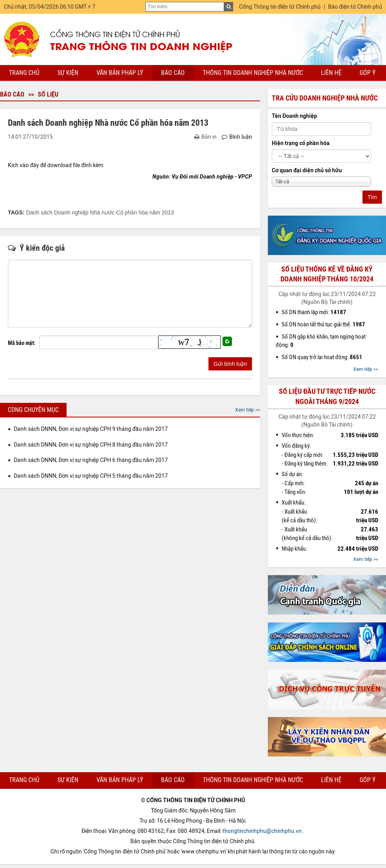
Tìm (372, 197)
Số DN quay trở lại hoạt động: (322, 357)
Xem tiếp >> (248, 410)
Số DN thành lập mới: (314, 312)
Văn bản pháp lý (120, 73)
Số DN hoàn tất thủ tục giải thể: (323, 324)
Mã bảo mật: (22, 343)
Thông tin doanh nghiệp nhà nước (253, 73)
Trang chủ (24, 73)
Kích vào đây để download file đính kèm (56, 165)
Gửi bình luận (230, 364)
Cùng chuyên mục (33, 410)
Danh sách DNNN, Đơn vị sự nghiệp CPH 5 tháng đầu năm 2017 (91, 476)
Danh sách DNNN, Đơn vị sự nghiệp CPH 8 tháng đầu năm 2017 (91, 445)
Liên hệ (331, 73)
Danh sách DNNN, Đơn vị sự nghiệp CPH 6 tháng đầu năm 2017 (91, 460)
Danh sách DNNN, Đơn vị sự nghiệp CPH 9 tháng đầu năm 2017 (91, 429)
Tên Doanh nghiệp (294, 116)
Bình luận (237, 137)
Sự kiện (68, 73)
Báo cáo (173, 73)
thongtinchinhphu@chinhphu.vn (262, 831)
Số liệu (48, 94)
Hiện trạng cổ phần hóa (301, 143)
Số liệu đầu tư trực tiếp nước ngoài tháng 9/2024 (327, 396)
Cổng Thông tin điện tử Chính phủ (280, 7)
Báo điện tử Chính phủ (355, 7)
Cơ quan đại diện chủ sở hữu (307, 170)
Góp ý (367, 73)
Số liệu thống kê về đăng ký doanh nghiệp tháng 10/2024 (327, 274)
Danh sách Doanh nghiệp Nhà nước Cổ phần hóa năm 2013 (100, 212)
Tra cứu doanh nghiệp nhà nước (325, 98)
